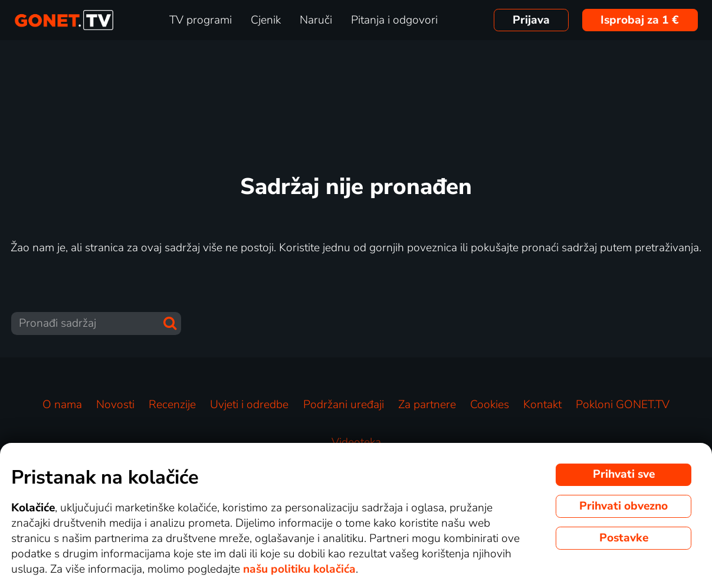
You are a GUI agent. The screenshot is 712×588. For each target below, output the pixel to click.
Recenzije (172, 405)
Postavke (624, 538)
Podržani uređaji (344, 405)
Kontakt (542, 405)
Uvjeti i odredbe (249, 405)
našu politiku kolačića (299, 569)
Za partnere (427, 405)
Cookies (490, 405)
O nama (62, 405)
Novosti (115, 405)
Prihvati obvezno (624, 506)
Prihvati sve (624, 474)
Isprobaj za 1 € (640, 20)
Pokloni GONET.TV (623, 405)
